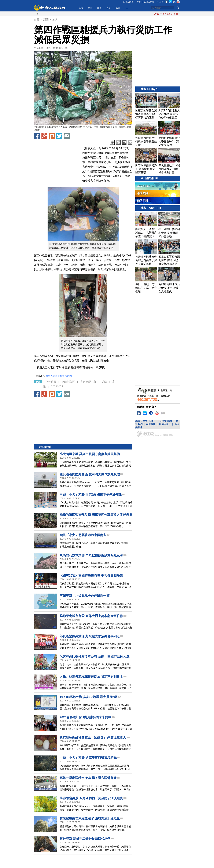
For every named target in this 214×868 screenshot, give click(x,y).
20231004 (57, 400)
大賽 (139, 2)
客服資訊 (151, 438)
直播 (81, 8)
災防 (104, 395)
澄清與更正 (165, 438)
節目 (99, 8)
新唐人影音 (128, 2)
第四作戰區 (68, 395)
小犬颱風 (51, 395)
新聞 (90, 8)
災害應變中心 (88, 395)
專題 (108, 8)
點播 (118, 8)
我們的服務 (166, 435)
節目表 (161, 2)
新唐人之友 (149, 2)
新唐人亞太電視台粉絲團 (59, 389)
